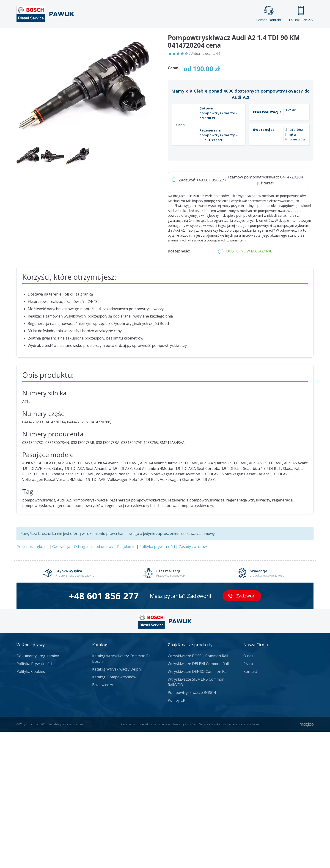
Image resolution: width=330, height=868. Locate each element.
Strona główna (114, 36)
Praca (172, 36)
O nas (248, 792)
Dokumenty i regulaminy (38, 792)
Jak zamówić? (106, 157)
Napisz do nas (153, 157)
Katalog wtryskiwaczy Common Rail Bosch (122, 795)
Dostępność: (179, 387)
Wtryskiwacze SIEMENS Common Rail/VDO (196, 818)
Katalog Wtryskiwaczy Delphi (117, 805)
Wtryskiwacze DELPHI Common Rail (198, 800)
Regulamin (126, 683)
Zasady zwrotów (193, 683)
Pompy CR (176, 837)
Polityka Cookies (31, 808)
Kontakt (222, 36)
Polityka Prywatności (34, 800)
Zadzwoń (48, 158)
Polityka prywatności (157, 683)
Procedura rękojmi (32, 683)
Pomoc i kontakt (269, 14)
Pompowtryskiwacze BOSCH (192, 829)
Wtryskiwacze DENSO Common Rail (198, 808)
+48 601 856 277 (301, 14)
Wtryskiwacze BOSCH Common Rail (198, 792)
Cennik (196, 36)
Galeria (147, 36)
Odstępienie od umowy (94, 683)
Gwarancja (61, 683)
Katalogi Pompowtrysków (114, 813)
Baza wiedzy (103, 821)
